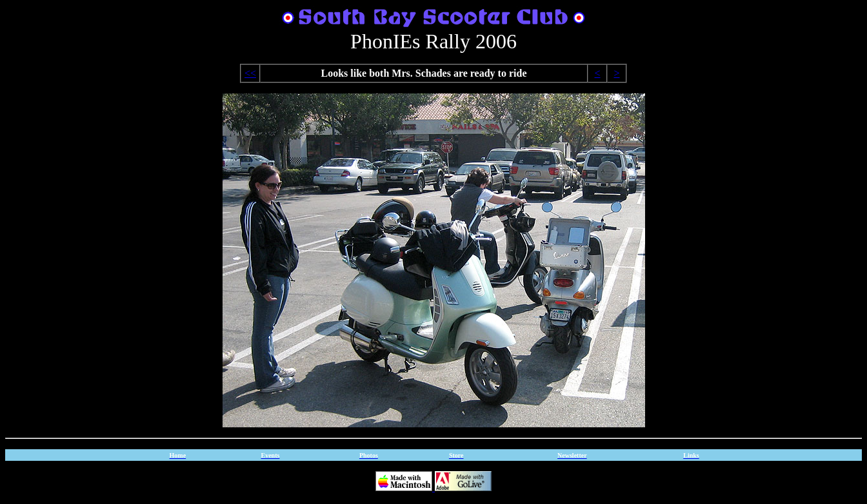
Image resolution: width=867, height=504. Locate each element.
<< (250, 73)
